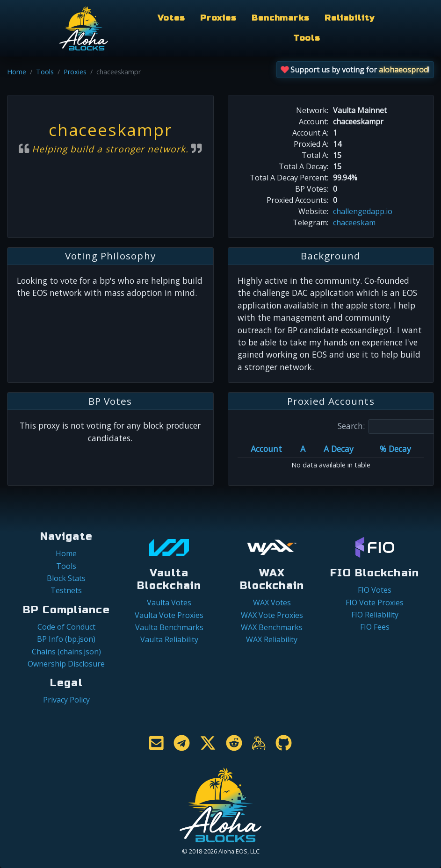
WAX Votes (272, 603)
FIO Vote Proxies (375, 603)
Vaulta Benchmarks (169, 627)
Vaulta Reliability (169, 639)
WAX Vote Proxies (272, 615)
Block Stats (66, 578)
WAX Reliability (272, 639)
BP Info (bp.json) (66, 639)
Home (17, 72)
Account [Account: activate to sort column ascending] (266, 449)
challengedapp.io (363, 211)
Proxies (218, 18)
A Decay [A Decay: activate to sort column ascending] (339, 449)
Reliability (350, 18)
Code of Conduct (66, 627)
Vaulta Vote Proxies (169, 615)
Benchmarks (281, 18)
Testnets (66, 590)
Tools (307, 38)
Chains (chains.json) (66, 652)
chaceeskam (354, 222)
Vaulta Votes (169, 603)
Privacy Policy (66, 700)
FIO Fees (375, 627)
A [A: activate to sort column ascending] (303, 449)
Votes (171, 18)
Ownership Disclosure (66, 664)
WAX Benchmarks (272, 627)
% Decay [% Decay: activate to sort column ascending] (395, 449)
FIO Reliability (375, 615)
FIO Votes (375, 590)
